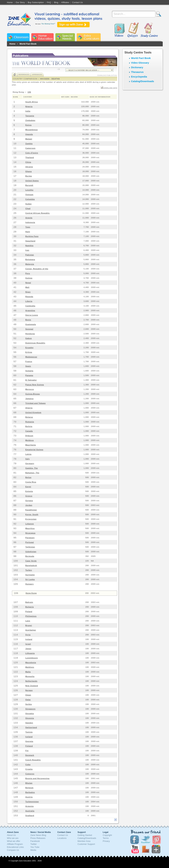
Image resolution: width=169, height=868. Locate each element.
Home (10, 2)
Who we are (13, 838)
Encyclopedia (139, 77)
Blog (56, 2)
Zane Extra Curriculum (89, 37)
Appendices (37, 75)
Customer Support (86, 844)
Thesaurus (137, 72)
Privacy (106, 841)
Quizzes (133, 30)
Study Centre (149, 30)
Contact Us (77, 2)
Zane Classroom (18, 37)
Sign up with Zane (73, 25)
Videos (119, 30)
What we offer (14, 841)
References (24, 75)
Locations (62, 838)
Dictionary (137, 67)
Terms (106, 838)
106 (29, 92)
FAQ (49, 2)
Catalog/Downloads (143, 81)
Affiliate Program (15, 844)
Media (33, 850)
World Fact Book (28, 44)
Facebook (35, 841)
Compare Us (13, 850)
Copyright (107, 835)
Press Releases (38, 838)
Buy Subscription (36, 2)
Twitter (34, 844)
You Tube (35, 847)
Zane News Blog (38, 835)
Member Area (84, 841)
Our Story (20, 2)
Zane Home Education (42, 37)
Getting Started (85, 835)
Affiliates (65, 2)
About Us (11, 835)
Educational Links (15, 847)
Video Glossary (140, 63)
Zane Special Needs (65, 37)
